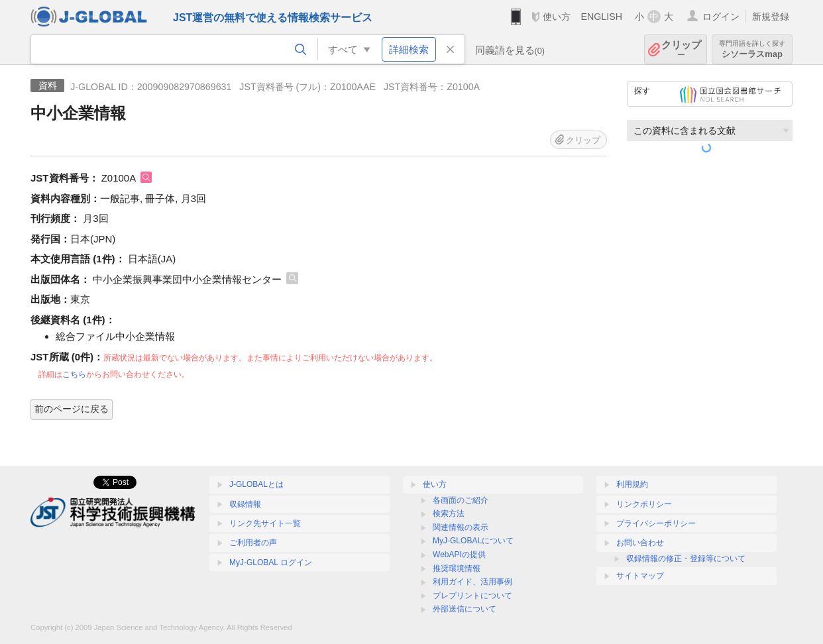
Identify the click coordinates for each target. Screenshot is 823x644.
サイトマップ (640, 576)
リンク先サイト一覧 (265, 523)
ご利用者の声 (253, 543)
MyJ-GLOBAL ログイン (271, 563)
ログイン (721, 17)
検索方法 (449, 513)
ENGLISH (601, 17)
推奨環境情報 (457, 568)
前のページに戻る (72, 409)
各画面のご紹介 (461, 500)
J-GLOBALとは (256, 484)
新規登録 (771, 17)
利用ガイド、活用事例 (472, 582)
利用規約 (632, 484)
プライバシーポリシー (656, 523)
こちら (74, 374)
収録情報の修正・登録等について (686, 559)
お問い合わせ (640, 543)
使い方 (557, 17)
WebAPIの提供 (459, 555)
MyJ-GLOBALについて (473, 541)
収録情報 (245, 504)
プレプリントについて (472, 596)
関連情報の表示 (461, 527)
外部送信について (465, 609)
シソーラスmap (752, 49)
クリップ (681, 49)
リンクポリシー (644, 504)
